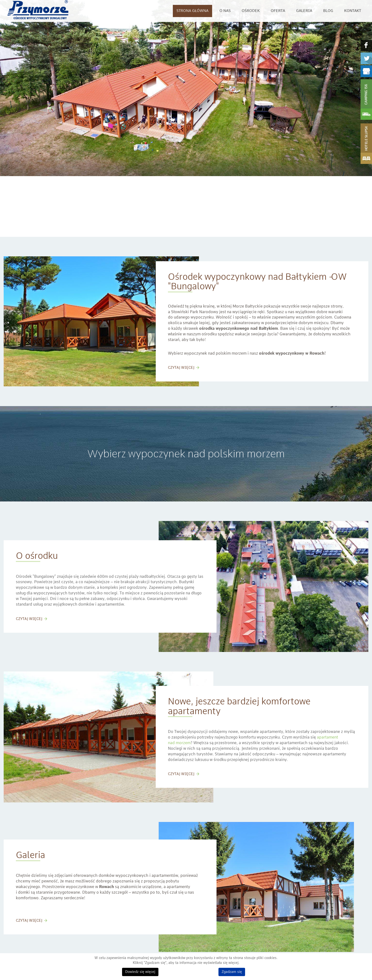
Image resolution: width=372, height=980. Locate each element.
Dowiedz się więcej (140, 972)
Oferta (278, 11)
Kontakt (353, 11)
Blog (328, 11)
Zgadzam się (232, 972)
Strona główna (192, 11)
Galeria (304, 11)
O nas (225, 11)
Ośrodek (251, 11)
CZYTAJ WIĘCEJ (181, 368)
